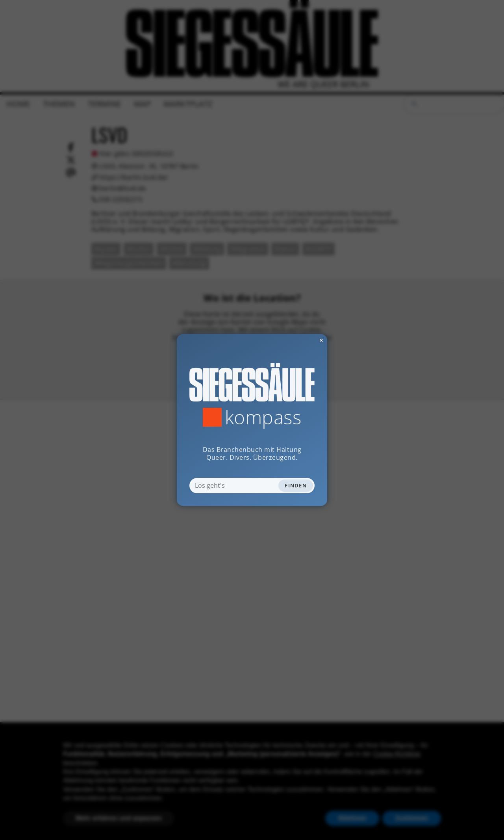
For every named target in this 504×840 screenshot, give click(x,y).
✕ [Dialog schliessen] (302, 340)
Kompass (263, 417)
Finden (296, 485)
